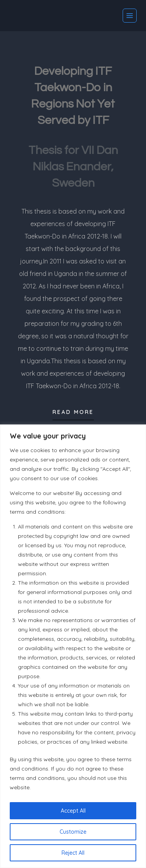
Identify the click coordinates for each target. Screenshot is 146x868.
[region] (73, 646)
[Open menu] (130, 16)
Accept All (73, 811)
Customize (73, 832)
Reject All (73, 853)
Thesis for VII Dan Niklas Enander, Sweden (73, 167)
